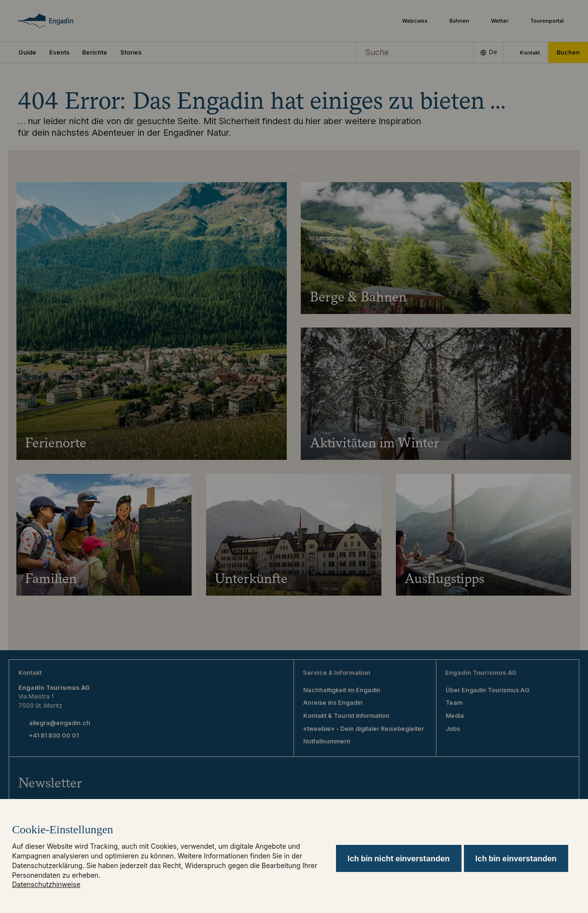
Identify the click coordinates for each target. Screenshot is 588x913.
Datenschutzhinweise (46, 884)
